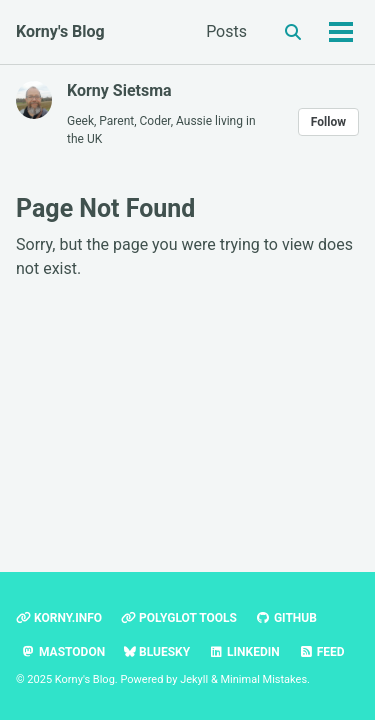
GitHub (286, 618)
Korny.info (59, 618)
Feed (322, 652)
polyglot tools (179, 618)
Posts (226, 31)
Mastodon (63, 652)
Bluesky (157, 652)
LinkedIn (244, 652)
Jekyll (194, 679)
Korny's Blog (60, 31)
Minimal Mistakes (264, 679)
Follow (328, 122)
